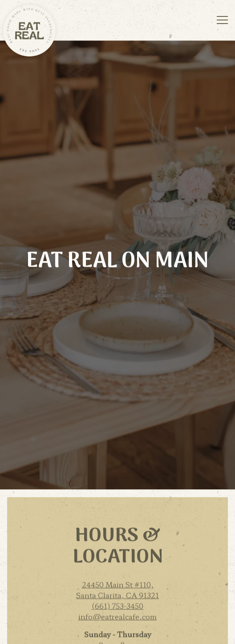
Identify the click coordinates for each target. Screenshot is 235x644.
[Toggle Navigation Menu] (222, 20)
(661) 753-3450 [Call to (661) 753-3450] (117, 524)
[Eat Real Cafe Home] (29, 29)
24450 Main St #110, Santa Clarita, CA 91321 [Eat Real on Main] (117, 508)
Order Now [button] (118, 610)
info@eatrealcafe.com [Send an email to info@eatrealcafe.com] (117, 535)
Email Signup (118, 633)
